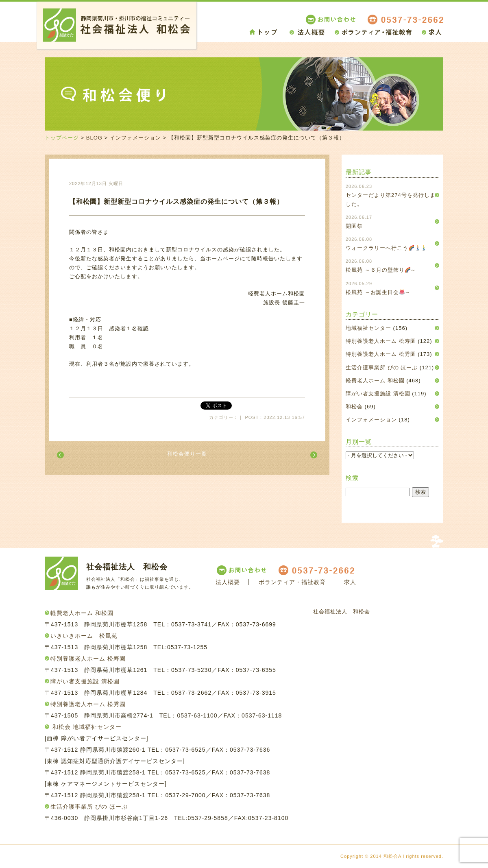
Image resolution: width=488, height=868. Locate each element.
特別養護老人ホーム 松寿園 (381, 341)
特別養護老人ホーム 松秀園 (381, 354)
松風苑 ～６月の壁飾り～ (381, 270)
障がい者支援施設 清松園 (378, 394)
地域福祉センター (368, 328)
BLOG (94, 138)
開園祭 (354, 226)
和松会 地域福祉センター (87, 727)
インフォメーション (135, 138)
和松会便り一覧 (187, 454)
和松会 (354, 407)
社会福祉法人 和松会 (342, 612)
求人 (350, 582)
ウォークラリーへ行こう (386, 248)
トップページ (62, 138)
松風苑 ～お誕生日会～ (378, 292)
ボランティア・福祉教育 (292, 582)
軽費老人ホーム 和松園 (375, 381)
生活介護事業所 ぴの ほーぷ (382, 367)
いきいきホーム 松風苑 (84, 636)
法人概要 (228, 582)
